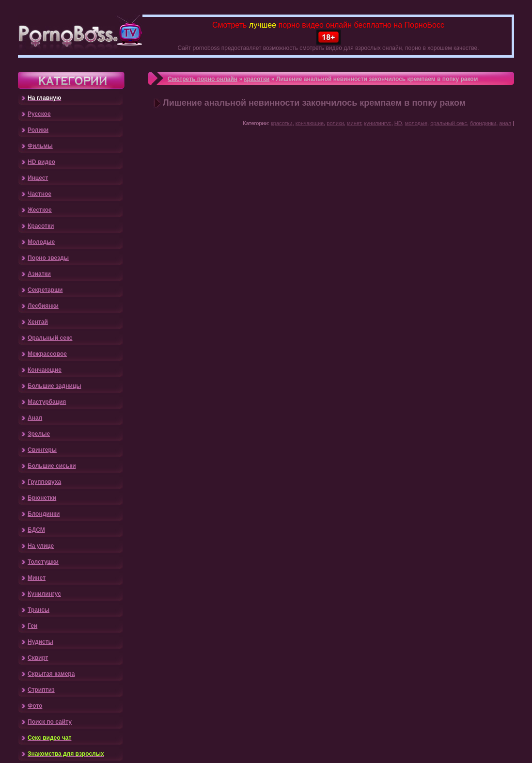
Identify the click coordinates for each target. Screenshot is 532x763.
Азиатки (39, 274)
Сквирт (38, 658)
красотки (257, 79)
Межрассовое (47, 354)
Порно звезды (48, 258)
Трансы (39, 610)
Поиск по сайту (50, 722)
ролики (335, 123)
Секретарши (45, 290)
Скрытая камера (51, 674)
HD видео (41, 162)
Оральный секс (50, 338)
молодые (416, 123)
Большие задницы (54, 386)
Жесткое (40, 210)
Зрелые (39, 434)
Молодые (41, 242)
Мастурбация (47, 402)
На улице (41, 546)
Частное (39, 194)
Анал (35, 418)
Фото (35, 706)
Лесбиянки (43, 306)
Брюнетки (42, 498)
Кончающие (45, 370)
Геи (32, 626)
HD (398, 123)
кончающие (310, 123)
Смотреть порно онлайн (203, 79)
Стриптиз (41, 690)
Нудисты (40, 642)
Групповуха (44, 482)
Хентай (38, 322)
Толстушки (43, 562)
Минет (37, 578)
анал (505, 123)
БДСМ (36, 530)
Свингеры (42, 450)
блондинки (483, 123)
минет (354, 123)
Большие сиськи (52, 466)
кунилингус (377, 123)
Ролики (38, 130)
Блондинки (44, 514)
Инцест (38, 178)
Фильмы (40, 146)
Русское (39, 114)
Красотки (41, 226)
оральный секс (449, 123)
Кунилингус (44, 594)
